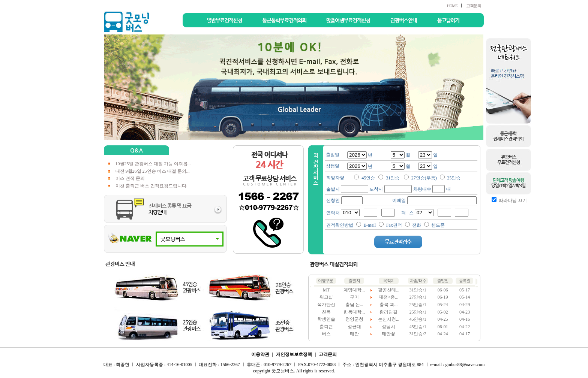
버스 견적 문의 (130, 178)
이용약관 (260, 354)
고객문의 (474, 6)
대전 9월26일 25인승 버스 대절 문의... (153, 171)
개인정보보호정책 (294, 354)
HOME (452, 6)
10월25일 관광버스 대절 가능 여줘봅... (153, 164)
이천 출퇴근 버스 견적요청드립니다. (151, 186)
